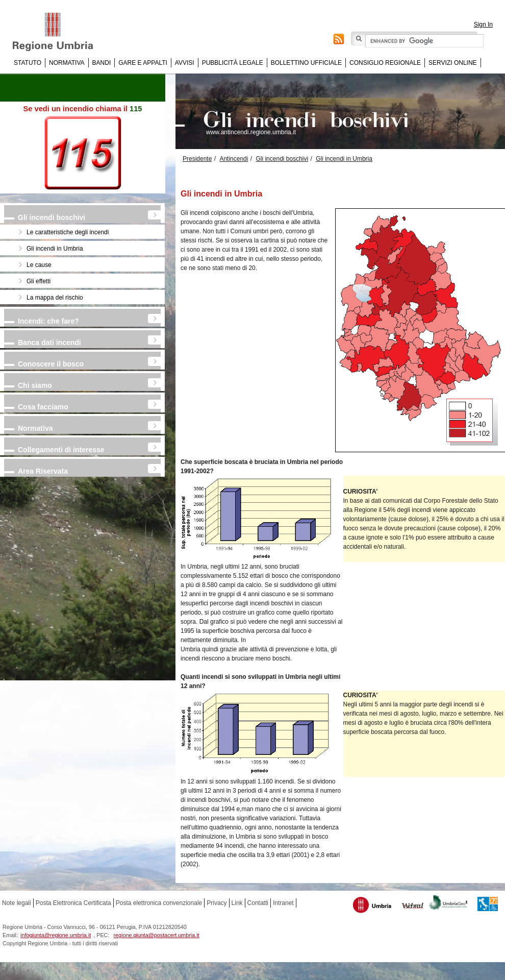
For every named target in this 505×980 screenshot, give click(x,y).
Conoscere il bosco (51, 364)
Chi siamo (35, 385)
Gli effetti (39, 281)
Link (237, 903)
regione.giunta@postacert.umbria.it (156, 935)
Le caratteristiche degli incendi (68, 232)
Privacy (217, 903)
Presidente (197, 159)
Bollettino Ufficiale (306, 63)
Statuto (28, 63)
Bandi (102, 63)
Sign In (483, 24)
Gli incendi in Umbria (55, 249)
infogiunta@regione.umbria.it (56, 935)
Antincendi (234, 159)
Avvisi (185, 63)
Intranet (283, 903)
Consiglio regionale (385, 63)
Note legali (17, 903)
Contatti (258, 903)
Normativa (67, 63)
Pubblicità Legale (233, 63)
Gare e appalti (143, 63)
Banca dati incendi (49, 342)
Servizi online (452, 63)
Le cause (39, 265)
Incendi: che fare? (48, 321)
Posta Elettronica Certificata (73, 903)
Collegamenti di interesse (61, 450)
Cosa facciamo (43, 407)
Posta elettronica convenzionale (159, 903)
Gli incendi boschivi (52, 217)
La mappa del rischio (55, 298)
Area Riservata (43, 471)
